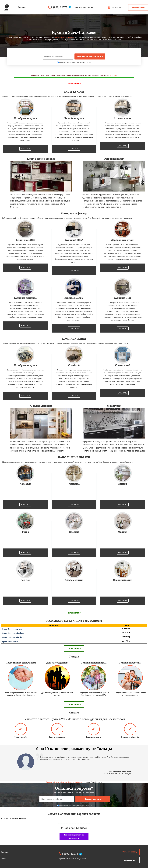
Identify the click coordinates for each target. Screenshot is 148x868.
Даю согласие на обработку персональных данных (74, 63)
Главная (49, 782)
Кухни (57, 782)
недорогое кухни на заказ (64, 37)
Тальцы (5, 852)
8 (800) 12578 (59, 7)
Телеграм (113, 75)
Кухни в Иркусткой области (72, 782)
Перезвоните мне (84, 7)
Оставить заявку (138, 7)
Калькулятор (115, 7)
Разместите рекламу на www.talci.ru (74, 837)
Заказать (25, 149)
